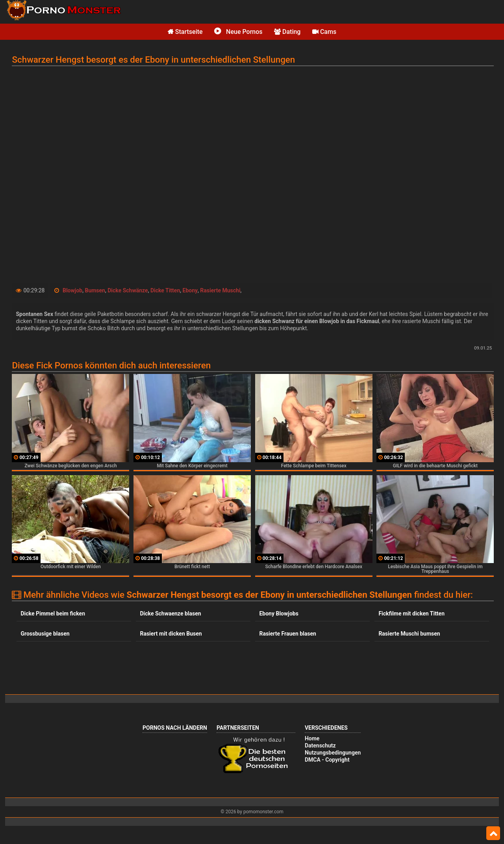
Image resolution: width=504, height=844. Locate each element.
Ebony (190, 290)
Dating (287, 32)
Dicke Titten (165, 290)
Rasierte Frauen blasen (287, 634)
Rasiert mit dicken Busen (171, 634)
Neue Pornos (238, 32)
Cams (324, 32)
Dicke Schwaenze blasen (170, 613)
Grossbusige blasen (45, 634)
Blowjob (72, 290)
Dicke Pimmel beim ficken (53, 613)
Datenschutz (320, 745)
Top (493, 833)
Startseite (185, 32)
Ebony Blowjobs (279, 613)
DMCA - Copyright (327, 760)
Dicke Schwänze (128, 290)
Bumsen (95, 290)
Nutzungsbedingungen (333, 753)
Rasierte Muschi (220, 290)
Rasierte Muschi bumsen (409, 634)
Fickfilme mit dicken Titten (411, 613)
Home (312, 738)
